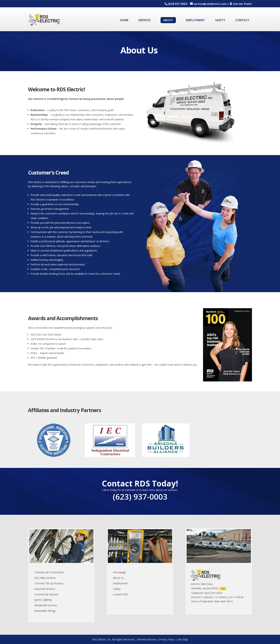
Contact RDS (120, 594)
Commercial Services (46, 594)
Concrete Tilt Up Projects (49, 583)
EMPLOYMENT (196, 20)
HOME (124, 20)
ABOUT (168, 20)
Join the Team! (241, 4)
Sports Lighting (43, 600)
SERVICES (144, 20)
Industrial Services (45, 589)
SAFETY (220, 20)
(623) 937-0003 (177, 4)
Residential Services (46, 605)
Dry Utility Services (45, 578)
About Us (118, 578)
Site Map (183, 639)
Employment (120, 583)
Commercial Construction (49, 572)
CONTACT (242, 20)
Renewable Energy (45, 611)
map (223, 589)
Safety (117, 589)
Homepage (119, 572)
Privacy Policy (167, 639)
